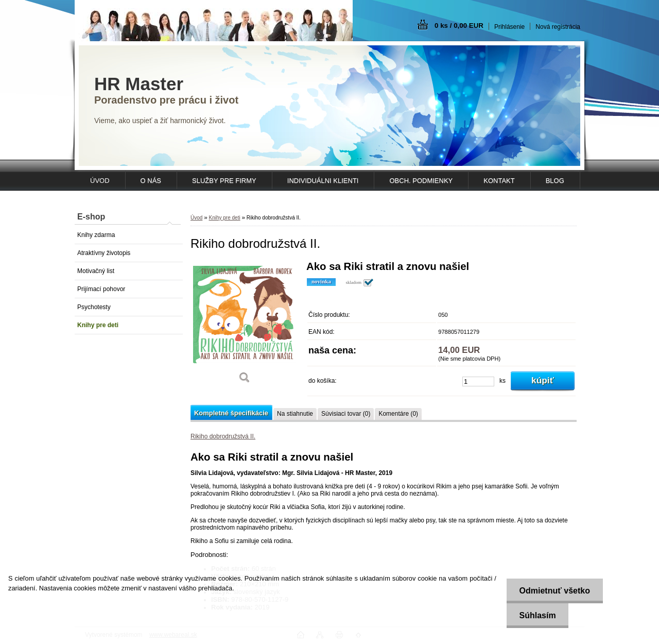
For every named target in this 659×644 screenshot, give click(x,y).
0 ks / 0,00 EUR (459, 26)
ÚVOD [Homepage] (100, 181)
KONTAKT (499, 181)
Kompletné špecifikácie (231, 413)
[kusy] (478, 382)
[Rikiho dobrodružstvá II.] (245, 326)
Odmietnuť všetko (554, 591)
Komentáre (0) (398, 414)
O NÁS (151, 181)
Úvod (196, 218)
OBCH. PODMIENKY (421, 181)
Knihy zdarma (96, 235)
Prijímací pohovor (101, 289)
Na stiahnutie (295, 414)
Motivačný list (96, 271)
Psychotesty (94, 307)
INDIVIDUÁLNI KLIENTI (323, 181)
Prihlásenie (509, 27)
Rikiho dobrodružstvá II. (223, 436)
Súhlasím (537, 615)
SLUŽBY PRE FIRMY (224, 181)
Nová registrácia (558, 27)
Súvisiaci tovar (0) (346, 414)
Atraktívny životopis (104, 253)
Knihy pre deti (98, 325)
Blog (555, 181)
